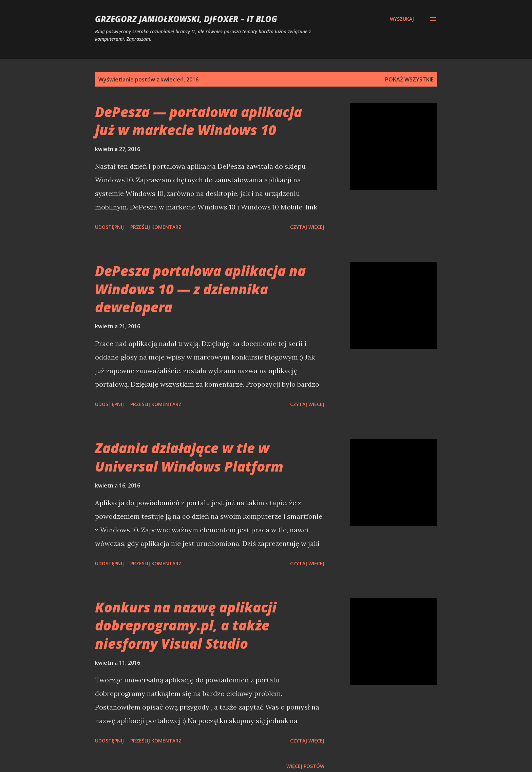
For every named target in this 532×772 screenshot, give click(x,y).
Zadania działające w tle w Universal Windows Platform (189, 457)
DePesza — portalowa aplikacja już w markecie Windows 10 (198, 121)
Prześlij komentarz (156, 227)
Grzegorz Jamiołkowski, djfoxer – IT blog (186, 19)
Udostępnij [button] (109, 227)
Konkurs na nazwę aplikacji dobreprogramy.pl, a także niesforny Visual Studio (186, 625)
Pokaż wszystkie (409, 79)
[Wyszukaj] (402, 19)
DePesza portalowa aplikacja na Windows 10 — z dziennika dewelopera (200, 289)
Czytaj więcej (307, 227)
